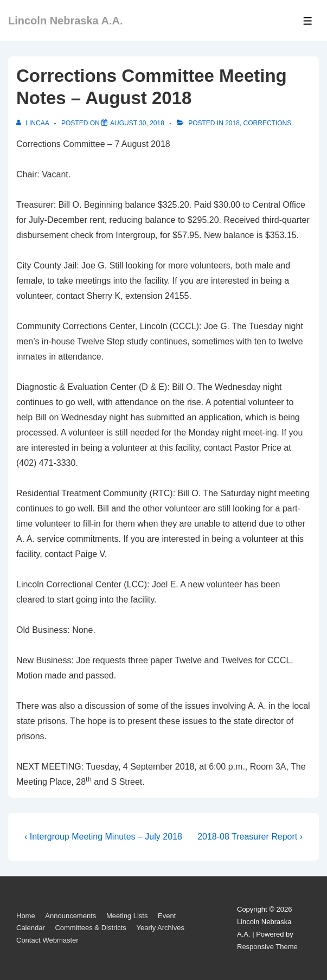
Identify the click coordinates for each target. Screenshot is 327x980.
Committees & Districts (90, 928)
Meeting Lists (127, 916)
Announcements (70, 916)
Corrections (268, 123)
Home (26, 916)
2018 (232, 123)
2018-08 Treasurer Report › (250, 837)
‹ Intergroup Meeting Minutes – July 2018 (103, 837)
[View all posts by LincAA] (33, 123)
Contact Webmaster (47, 940)
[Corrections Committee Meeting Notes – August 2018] (137, 123)
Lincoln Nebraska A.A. (66, 21)
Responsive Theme (267, 947)
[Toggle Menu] (308, 21)
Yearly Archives (160, 928)
